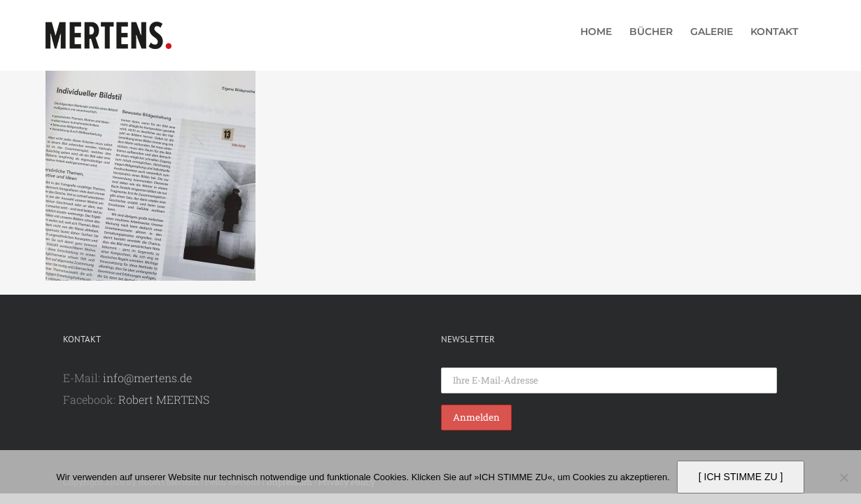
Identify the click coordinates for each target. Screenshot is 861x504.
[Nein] (843, 477)
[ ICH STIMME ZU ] (741, 477)
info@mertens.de (147, 378)
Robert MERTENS (164, 399)
